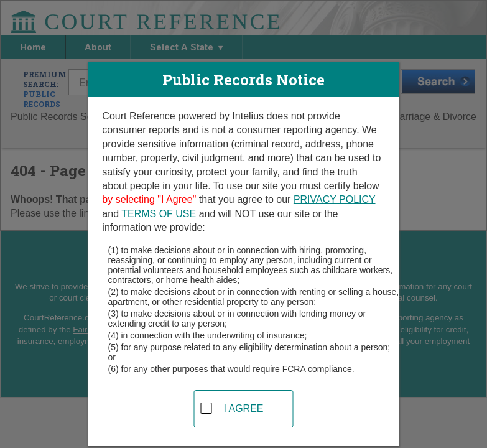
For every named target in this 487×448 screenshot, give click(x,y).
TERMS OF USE (159, 214)
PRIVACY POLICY (335, 199)
